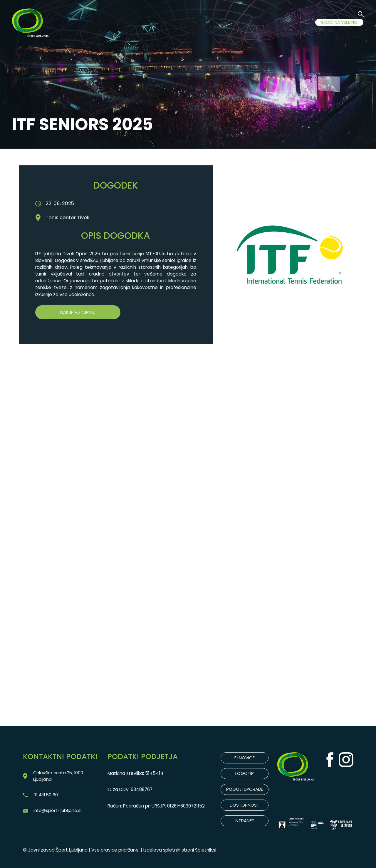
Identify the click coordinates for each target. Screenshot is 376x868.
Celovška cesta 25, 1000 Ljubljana (59, 777)
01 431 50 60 (46, 796)
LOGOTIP (245, 774)
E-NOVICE (245, 758)
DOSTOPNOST (245, 806)
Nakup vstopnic (78, 312)
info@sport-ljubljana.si (58, 813)
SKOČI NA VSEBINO (339, 22)
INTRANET (245, 822)
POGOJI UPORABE (245, 790)
